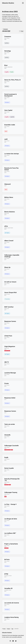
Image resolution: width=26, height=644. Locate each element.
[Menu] (23, 3)
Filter (22, 31)
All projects (6, 29)
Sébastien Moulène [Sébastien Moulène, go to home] (8, 3)
